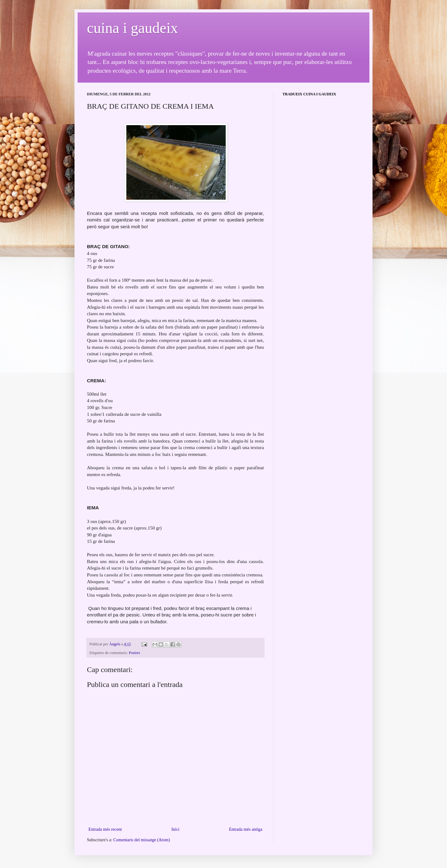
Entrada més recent (105, 829)
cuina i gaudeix (132, 28)
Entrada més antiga (246, 829)
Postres (134, 653)
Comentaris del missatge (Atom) (142, 840)
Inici (175, 829)
